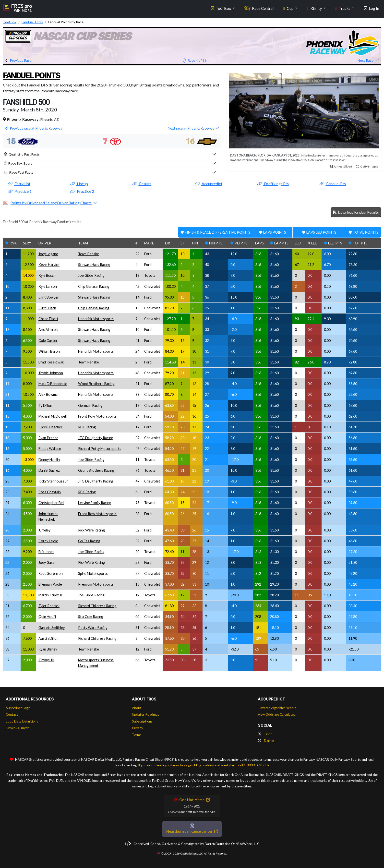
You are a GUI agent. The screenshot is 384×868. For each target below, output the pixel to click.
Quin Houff (47, 617)
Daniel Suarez (49, 470)
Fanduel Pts (333, 184)
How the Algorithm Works (277, 708)
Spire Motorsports (93, 573)
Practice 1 (20, 191)
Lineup (79, 184)
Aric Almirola (48, 330)
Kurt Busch (47, 308)
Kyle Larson (48, 286)
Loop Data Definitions (22, 721)
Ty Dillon (45, 405)
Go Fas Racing (89, 541)
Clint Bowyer (49, 297)
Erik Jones (46, 552)
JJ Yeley (44, 530)
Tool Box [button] (221, 7)
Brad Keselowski (51, 362)
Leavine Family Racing (95, 503)
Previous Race (18, 60)
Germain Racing (90, 405)
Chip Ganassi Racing (94, 286)
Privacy (138, 728)
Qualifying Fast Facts (22, 154)
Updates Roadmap (146, 714)
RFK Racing (87, 427)
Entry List (19, 184)
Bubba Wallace (50, 449)
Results (142, 184)
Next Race (368, 60)
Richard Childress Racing (97, 606)
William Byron (49, 351)
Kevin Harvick (49, 265)
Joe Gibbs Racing (91, 275)
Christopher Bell (51, 503)
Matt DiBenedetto (53, 384)
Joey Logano (48, 254)
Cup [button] (289, 7)
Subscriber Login (18, 708)
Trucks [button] (343, 7)
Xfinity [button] (315, 7)
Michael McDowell (53, 416)
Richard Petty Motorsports (100, 449)
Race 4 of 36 (195, 60)
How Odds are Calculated (277, 714)
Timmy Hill (46, 660)
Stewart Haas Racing (94, 265)
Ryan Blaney (48, 649)
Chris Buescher (50, 427)
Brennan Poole (50, 584)
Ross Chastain (50, 492)
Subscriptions (142, 721)
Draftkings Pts (273, 184)
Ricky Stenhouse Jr (53, 481)
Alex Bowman (49, 394)
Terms (137, 735)
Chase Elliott (48, 319)
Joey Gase (47, 562)
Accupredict (209, 184)
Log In (372, 7)
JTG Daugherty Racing (96, 438)
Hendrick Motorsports (96, 319)
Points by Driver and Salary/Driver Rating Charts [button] (51, 203)
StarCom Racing (91, 617)
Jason (265, 734)
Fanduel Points (36, 75)
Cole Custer (48, 341)
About (137, 708)
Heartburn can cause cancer (192, 831)
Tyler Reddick (49, 606)
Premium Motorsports (96, 584)
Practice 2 (82, 191)
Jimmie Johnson (51, 373)
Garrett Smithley (52, 628)
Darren (266, 741)
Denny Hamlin (49, 460)
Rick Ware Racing (91, 530)
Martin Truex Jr (50, 595)
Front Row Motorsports (97, 416)
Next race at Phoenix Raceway (193, 128)
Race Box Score (18, 163)
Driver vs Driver (17, 728)
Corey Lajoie (48, 541)
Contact (12, 714)
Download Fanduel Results (356, 212)
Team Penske (89, 254)
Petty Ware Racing (93, 628)
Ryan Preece (48, 438)
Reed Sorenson (51, 573)
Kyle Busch (47, 275)
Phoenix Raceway (23, 119)
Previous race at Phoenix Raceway (34, 128)
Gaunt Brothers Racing (96, 470)
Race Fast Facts (19, 172)
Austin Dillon (48, 638)
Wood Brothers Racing (96, 384)
